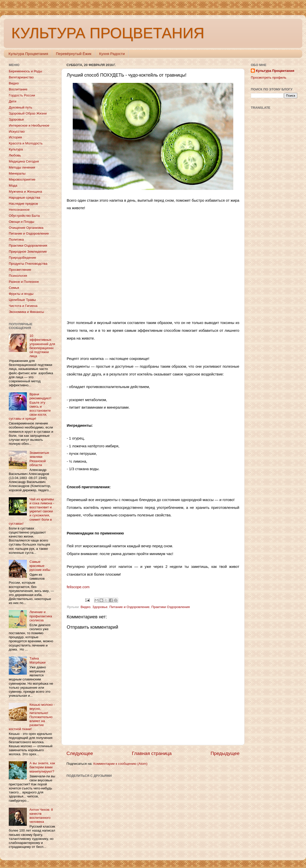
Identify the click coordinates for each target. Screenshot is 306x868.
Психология (18, 276)
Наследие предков (23, 204)
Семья (14, 288)
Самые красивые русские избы (40, 566)
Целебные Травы (22, 300)
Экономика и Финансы (26, 312)
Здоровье (100, 607)
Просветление (20, 270)
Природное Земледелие (28, 252)
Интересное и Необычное (29, 125)
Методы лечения (22, 167)
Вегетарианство (21, 77)
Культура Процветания (28, 54)
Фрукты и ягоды (21, 294)
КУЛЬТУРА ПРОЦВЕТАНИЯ (108, 33)
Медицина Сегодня (24, 161)
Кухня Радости (112, 54)
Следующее (80, 753)
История (15, 137)
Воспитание (18, 89)
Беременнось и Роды (25, 71)
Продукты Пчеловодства (28, 264)
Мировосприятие (22, 179)
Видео (85, 607)
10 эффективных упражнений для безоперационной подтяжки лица (42, 346)
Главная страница (152, 753)
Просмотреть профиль (269, 77)
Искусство (17, 131)
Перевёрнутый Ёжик (74, 54)
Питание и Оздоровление (129, 607)
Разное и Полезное (24, 282)
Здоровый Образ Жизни (28, 113)
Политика (16, 239)
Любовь (15, 155)
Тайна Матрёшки (37, 660)
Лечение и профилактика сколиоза (41, 616)
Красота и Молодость (26, 143)
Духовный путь (20, 107)
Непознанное (19, 210)
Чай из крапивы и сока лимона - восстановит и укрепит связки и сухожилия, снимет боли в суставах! (31, 511)
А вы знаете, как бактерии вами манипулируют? (42, 767)
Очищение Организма (26, 228)
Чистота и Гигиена (23, 306)
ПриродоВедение (22, 258)
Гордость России (22, 95)
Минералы (17, 173)
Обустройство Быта (24, 216)
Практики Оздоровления (171, 607)
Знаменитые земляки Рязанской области (39, 459)
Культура (16, 149)
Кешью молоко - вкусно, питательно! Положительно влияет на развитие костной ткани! (32, 717)
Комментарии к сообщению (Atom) (120, 764)
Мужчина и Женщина (25, 192)
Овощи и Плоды (21, 222)
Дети (13, 101)
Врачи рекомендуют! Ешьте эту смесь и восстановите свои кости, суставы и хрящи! (30, 406)
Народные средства (24, 198)
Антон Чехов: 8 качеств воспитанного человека (41, 816)
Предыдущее (225, 753)
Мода (13, 185)
